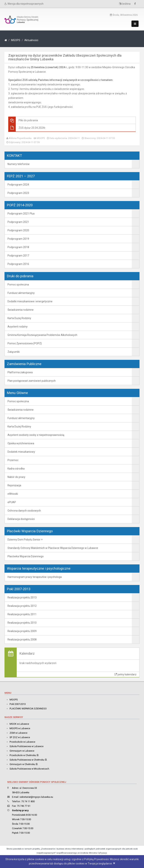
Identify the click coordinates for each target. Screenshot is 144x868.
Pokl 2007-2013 (18, 704)
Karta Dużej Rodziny (19, 318)
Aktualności (31, 40)
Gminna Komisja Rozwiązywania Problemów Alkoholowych (42, 335)
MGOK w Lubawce (19, 724)
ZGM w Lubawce (18, 733)
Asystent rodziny (18, 327)
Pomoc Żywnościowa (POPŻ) (25, 343)
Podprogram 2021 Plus (21, 214)
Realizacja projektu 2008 (22, 640)
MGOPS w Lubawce (20, 728)
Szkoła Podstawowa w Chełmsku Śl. (28, 760)
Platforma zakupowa (20, 372)
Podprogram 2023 (18, 193)
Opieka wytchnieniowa (21, 443)
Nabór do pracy (16, 477)
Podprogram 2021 (18, 222)
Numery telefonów (19, 164)
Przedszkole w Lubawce (22, 742)
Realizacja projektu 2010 (22, 623)
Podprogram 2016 (18, 264)
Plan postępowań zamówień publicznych (32, 381)
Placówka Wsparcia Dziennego (26, 556)
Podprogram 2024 (18, 185)
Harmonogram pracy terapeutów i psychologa (35, 577)
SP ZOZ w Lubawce (20, 737)
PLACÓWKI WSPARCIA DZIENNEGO (28, 709)
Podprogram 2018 (18, 247)
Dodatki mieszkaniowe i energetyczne (30, 301)
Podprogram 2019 (18, 239)
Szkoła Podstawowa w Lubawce (27, 746)
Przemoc (13, 460)
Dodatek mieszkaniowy (21, 452)
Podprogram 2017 (18, 256)
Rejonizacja (14, 485)
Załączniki (14, 352)
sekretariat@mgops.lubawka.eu (36, 797)
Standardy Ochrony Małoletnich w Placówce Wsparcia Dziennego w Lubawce (53, 548)
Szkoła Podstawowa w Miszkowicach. (30, 769)
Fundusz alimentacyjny (21, 293)
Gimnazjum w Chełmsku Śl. (24, 764)
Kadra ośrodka (16, 469)
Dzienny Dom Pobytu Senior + (25, 540)
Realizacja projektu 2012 (22, 606)
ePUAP (12, 502)
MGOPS (16, 40)
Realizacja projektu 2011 (22, 614)
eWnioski (13, 494)
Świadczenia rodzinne (21, 310)
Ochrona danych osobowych (24, 511)
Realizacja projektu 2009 (22, 631)
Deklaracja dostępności (21, 519)
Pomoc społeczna (18, 285)
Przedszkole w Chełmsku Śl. (24, 755)
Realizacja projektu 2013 (22, 597)
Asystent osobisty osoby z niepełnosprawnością (36, 435)
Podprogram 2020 (18, 230)
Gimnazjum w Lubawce (22, 751)
